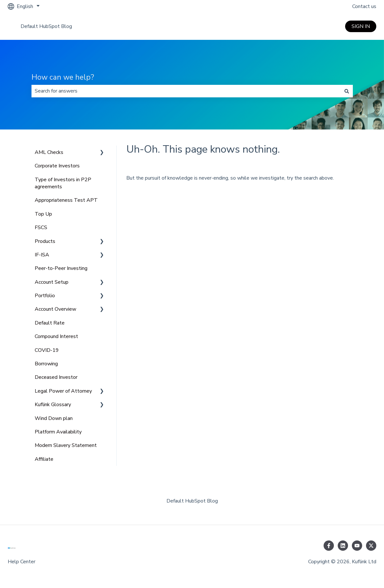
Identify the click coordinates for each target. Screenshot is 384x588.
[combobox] (186, 91)
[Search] (347, 91)
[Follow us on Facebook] (329, 546)
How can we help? (63, 77)
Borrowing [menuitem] (46, 364)
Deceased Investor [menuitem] (56, 377)
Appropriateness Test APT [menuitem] (66, 200)
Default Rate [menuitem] (50, 323)
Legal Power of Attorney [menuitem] (63, 391)
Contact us (364, 6)
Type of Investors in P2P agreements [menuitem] (63, 183)
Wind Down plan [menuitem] (54, 418)
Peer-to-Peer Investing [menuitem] (61, 268)
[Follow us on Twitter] (371, 546)
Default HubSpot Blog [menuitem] (192, 501)
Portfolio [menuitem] (45, 296)
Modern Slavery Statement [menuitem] (66, 445)
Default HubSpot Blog (46, 26)
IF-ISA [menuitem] (42, 255)
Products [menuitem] (45, 241)
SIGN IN (361, 26)
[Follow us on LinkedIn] (343, 546)
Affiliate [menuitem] (44, 459)
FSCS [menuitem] (41, 227)
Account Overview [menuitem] (55, 309)
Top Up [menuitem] (43, 214)
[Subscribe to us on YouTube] (357, 546)
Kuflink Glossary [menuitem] (53, 405)
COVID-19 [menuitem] (47, 350)
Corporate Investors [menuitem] (57, 166)
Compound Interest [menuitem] (56, 336)
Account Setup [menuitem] (52, 282)
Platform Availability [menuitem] (58, 432)
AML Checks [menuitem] (49, 152)
